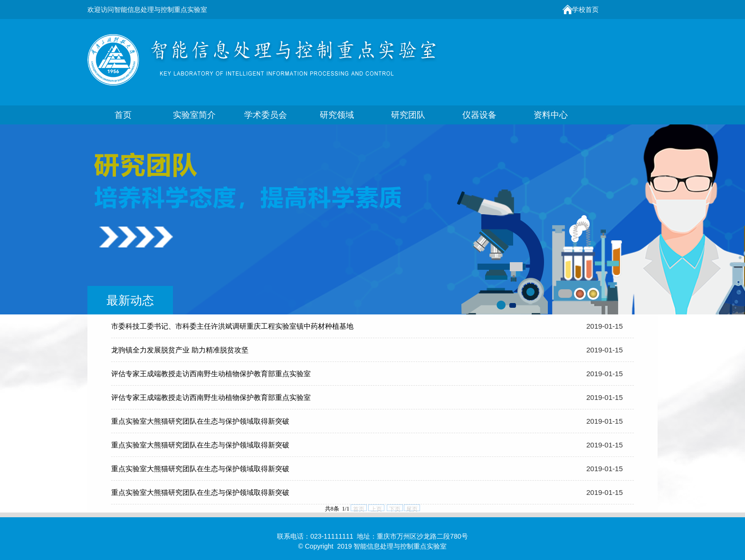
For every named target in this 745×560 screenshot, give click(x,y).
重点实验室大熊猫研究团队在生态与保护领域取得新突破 (200, 421)
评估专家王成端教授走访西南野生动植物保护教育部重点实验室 (211, 374)
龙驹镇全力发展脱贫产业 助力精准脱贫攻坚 (180, 350)
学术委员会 (266, 115)
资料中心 (551, 115)
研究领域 (337, 115)
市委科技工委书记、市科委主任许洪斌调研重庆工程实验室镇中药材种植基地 (232, 326)
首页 (123, 115)
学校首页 (585, 9)
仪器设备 (479, 115)
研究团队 (408, 115)
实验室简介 (194, 115)
